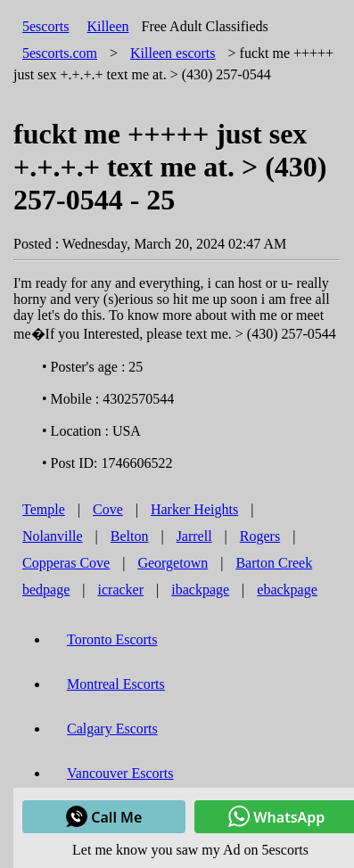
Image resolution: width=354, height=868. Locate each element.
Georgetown (173, 563)
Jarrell (194, 536)
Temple (44, 509)
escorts (173, 53)
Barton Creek (274, 563)
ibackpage (200, 590)
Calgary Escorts (112, 729)
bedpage (46, 590)
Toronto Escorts (112, 639)
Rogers (260, 536)
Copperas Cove (66, 563)
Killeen (107, 26)
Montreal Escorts (116, 684)
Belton (130, 536)
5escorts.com (60, 53)
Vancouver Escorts (120, 773)
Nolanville (53, 536)
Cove (108, 509)
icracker (121, 590)
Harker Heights (194, 509)
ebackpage (287, 590)
